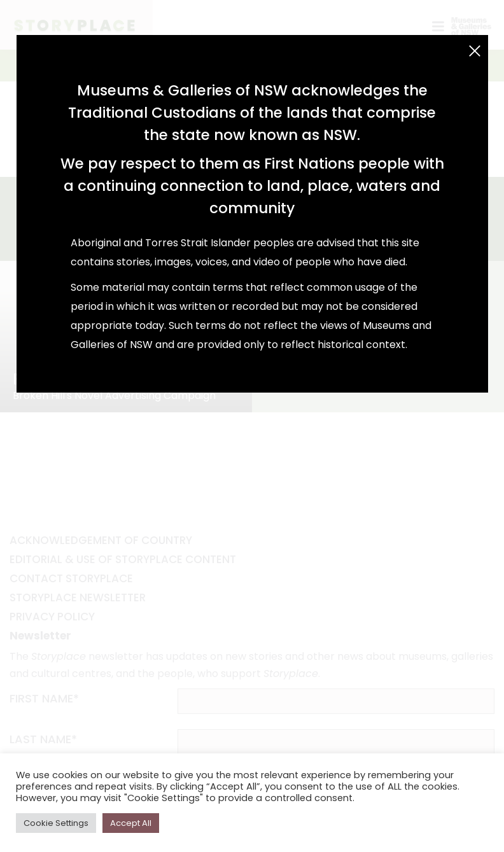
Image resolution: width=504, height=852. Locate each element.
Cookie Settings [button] (56, 823)
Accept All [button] (131, 823)
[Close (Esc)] (475, 51)
